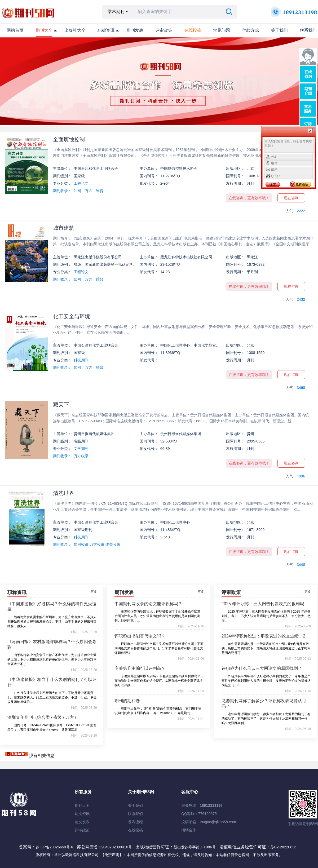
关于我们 (279, 30)
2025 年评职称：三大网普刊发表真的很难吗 (263, 604)
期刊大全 (44, 30)
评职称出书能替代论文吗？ (140, 636)
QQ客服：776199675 (199, 814)
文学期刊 (81, 449)
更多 (94, 592)
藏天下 (61, 405)
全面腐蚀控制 (69, 139)
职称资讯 (106, 30)
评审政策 (164, 30)
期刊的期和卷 (127, 701)
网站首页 (15, 30)
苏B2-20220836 (283, 847)
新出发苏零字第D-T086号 (195, 847)
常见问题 (222, 30)
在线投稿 (135, 830)
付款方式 (250, 30)
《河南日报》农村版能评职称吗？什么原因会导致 (52, 644)
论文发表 (82, 822)
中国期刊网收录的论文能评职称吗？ (148, 604)
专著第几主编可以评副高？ (140, 668)
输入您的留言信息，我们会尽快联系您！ (289, 146)
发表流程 (135, 822)
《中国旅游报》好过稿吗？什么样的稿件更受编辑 (52, 606)
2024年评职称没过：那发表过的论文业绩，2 (264, 636)
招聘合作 (189, 830)
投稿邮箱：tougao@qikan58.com (209, 822)
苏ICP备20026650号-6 (54, 847)
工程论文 (81, 183)
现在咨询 (291, 198)
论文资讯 (82, 814)
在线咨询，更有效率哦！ (249, 198)
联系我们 (308, 30)
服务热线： (202, 805)
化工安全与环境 (72, 316)
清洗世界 (64, 493)
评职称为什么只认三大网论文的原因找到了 (262, 668)
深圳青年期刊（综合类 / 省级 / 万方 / (42, 717)
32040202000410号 (116, 847)
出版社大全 (75, 30)
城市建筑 (64, 228)
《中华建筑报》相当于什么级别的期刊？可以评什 (52, 682)
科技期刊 (81, 360)
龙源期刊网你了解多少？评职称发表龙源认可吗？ (264, 703)
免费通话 (302, 184)
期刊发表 (135, 30)
